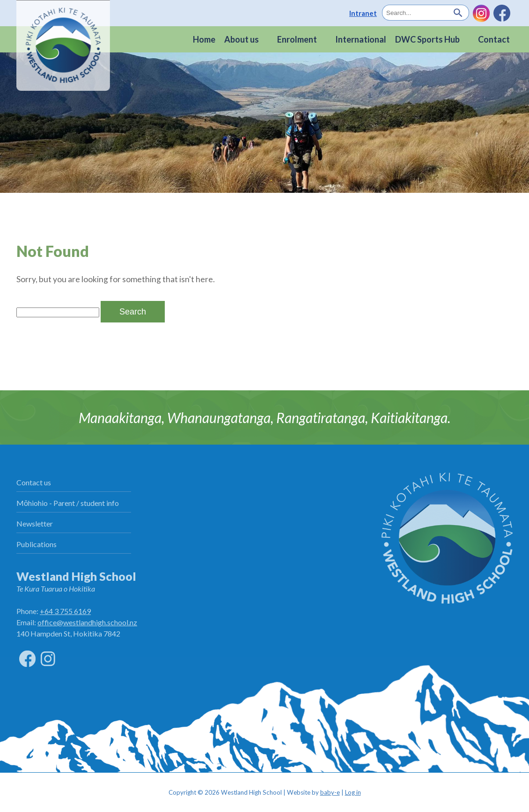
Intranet (363, 13)
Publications (37, 544)
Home (204, 39)
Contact (494, 39)
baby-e (330, 792)
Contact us (34, 482)
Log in (353, 792)
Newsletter (35, 523)
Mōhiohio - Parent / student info (68, 503)
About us (242, 39)
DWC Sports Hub (427, 39)
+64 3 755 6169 (65, 611)
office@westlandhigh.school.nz (87, 622)
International (361, 39)
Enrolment (297, 39)
